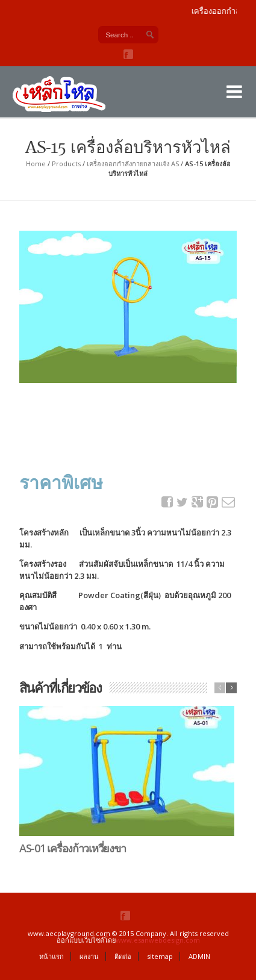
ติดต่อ (123, 956)
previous (220, 688)
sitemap (160, 956)
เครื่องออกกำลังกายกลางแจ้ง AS (133, 164)
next (231, 688)
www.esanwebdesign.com (158, 940)
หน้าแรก (52, 956)
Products (66, 164)
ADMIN (199, 956)
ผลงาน (89, 956)
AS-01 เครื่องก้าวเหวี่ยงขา (73, 848)
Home (36, 164)
